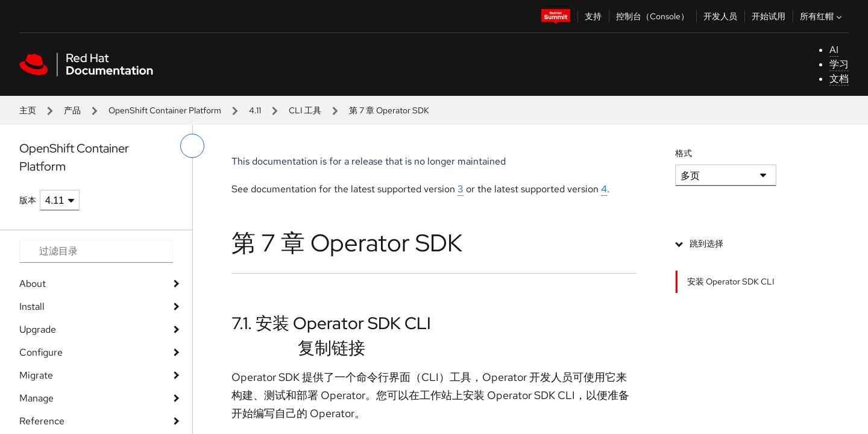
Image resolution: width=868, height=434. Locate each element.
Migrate (36, 375)
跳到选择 (706, 244)
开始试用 (769, 16)
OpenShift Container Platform (165, 110)
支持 (593, 16)
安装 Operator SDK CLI (731, 281)
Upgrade (38, 329)
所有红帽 (822, 16)
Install (32, 307)
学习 (839, 64)
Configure (41, 352)
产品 (72, 110)
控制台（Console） (653, 16)
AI (834, 50)
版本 (28, 200)
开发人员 (720, 16)
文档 (839, 79)
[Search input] (96, 251)
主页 (28, 110)
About (33, 284)
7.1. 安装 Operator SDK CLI (331, 323)
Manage (36, 398)
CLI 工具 (305, 110)
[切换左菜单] (192, 146)
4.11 (255, 110)
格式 (684, 153)
